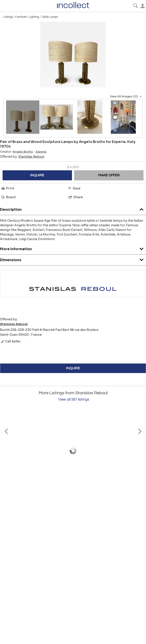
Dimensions (73, 259)
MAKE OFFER (109, 175)
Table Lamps (50, 17)
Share (75, 197)
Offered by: (22, 157)
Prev (7, 451)
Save (74, 188)
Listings (8, 17)
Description (73, 208)
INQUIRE (37, 175)
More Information (73, 248)
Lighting (34, 17)
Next (139, 451)
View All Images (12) (126, 96)
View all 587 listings (74, 400)
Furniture (21, 17)
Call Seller (10, 341)
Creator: (17, 152)
